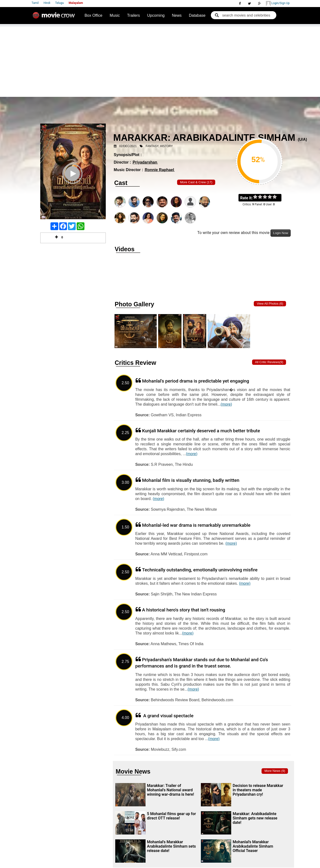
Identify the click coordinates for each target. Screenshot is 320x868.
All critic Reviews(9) (269, 362)
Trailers (134, 15)
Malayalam (76, 3)
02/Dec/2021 (128, 146)
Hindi (47, 3)
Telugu (59, 3)
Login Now (281, 233)
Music (115, 15)
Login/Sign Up (278, 3)
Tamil (35, 3)
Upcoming (156, 15)
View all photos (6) (270, 304)
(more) (226, 404)
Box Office (93, 15)
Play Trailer (73, 180)
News (177, 15)
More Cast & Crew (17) (196, 182)
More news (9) (275, 771)
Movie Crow (55, 17)
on (277, 197)
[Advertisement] (160, 60)
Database (197, 15)
